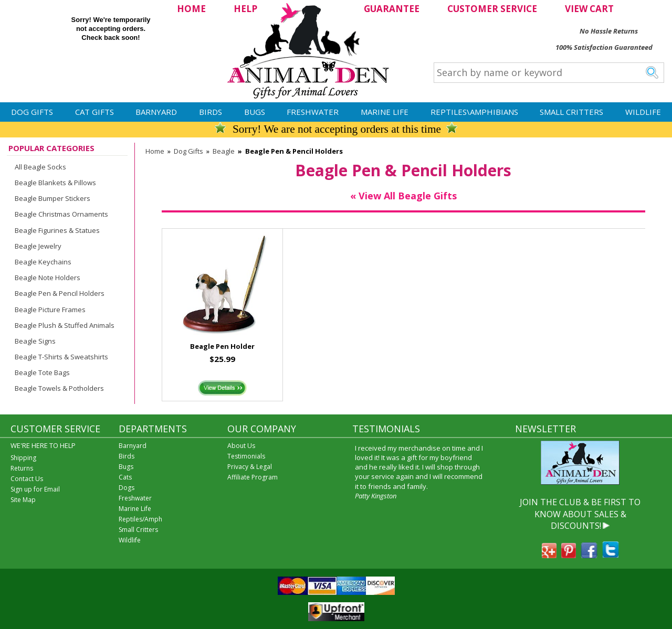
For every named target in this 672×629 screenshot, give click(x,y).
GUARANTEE (392, 9)
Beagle (224, 151)
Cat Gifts (94, 112)
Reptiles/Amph (140, 519)
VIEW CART (589, 9)
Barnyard (156, 112)
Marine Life (385, 112)
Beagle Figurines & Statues (57, 230)
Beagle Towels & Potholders (59, 388)
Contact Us (27, 479)
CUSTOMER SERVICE (492, 9)
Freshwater (313, 112)
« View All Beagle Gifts (403, 196)
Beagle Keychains (43, 262)
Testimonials (246, 456)
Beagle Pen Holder (222, 346)
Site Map (23, 500)
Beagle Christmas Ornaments (61, 214)
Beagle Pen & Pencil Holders (60, 293)
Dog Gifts (32, 112)
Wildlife (643, 112)
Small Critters (571, 112)
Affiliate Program (253, 477)
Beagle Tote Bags (42, 372)
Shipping (23, 458)
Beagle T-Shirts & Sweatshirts (61, 357)
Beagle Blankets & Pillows (55, 183)
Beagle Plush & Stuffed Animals (65, 325)
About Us (241, 446)
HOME (191, 9)
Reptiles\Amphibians (474, 112)
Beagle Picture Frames (50, 310)
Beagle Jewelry (38, 246)
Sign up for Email (35, 489)
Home (155, 151)
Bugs (255, 112)
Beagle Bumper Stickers (52, 198)
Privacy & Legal (250, 467)
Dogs (127, 488)
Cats (125, 477)
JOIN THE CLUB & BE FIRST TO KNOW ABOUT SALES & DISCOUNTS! (580, 514)
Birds (211, 112)
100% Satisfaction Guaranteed (604, 47)
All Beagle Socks (40, 167)
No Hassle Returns (609, 31)
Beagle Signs (35, 341)
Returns (22, 468)
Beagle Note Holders (48, 278)
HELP (245, 9)
